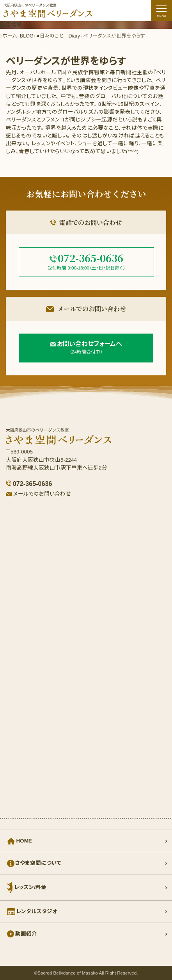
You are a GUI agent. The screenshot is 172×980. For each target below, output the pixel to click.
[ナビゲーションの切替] (161, 11)
